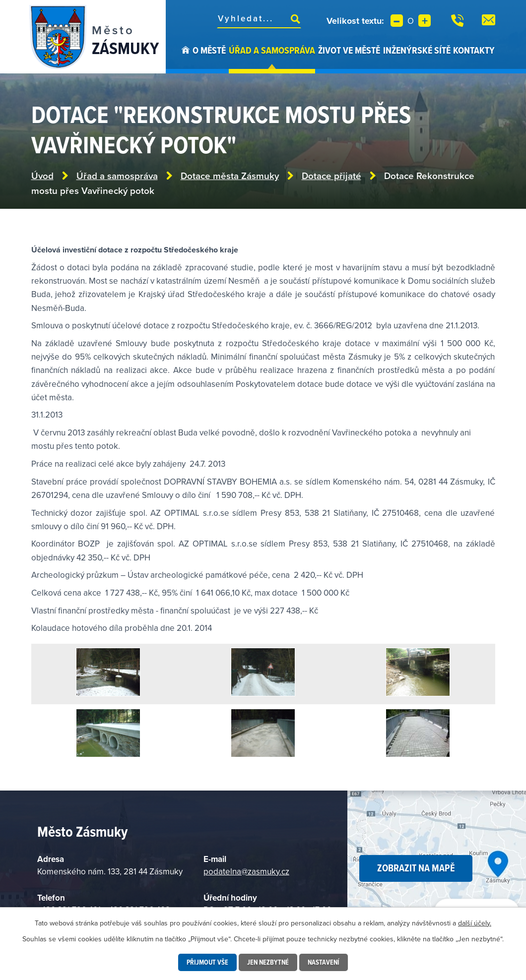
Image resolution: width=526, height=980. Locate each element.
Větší (425, 21)
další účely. (475, 923)
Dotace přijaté (331, 176)
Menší (397, 21)
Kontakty (474, 50)
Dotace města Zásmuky (230, 176)
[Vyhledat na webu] (259, 18)
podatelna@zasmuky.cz (246, 871)
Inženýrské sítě (417, 50)
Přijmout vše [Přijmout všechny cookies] (207, 962)
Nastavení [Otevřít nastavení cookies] (324, 962)
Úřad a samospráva (272, 50)
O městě (209, 50)
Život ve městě (349, 50)
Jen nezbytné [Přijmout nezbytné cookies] (268, 962)
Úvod (186, 59)
